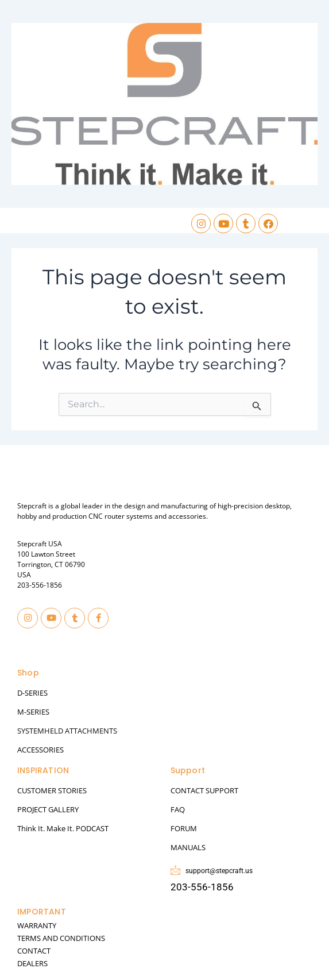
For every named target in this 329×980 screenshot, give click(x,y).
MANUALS (188, 847)
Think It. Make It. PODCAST (63, 828)
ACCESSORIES (40, 750)
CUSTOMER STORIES (52, 790)
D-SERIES (32, 693)
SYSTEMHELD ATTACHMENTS (67, 731)
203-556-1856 (40, 585)
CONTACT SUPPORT (204, 790)
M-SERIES (33, 712)
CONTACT (34, 951)
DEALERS (32, 963)
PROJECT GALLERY (48, 809)
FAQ (178, 809)
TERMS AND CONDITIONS (61, 938)
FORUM (184, 828)
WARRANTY (37, 925)
